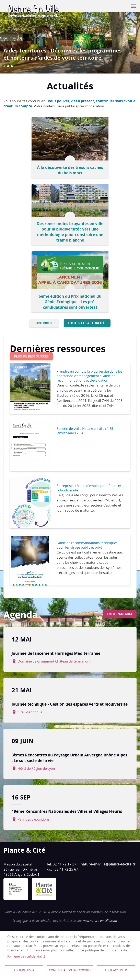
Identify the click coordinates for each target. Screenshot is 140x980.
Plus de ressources (31, 356)
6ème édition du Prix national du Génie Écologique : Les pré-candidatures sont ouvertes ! (70, 302)
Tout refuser (24, 970)
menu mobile (133, 6)
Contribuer (123, 6)
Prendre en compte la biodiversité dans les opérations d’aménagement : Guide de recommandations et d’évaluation (89, 376)
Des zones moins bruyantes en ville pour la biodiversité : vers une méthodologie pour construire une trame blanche (70, 232)
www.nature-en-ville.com (100, 921)
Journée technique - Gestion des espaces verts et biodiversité (70, 704)
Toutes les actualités (87, 323)
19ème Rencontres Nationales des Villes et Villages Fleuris (67, 811)
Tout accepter (116, 970)
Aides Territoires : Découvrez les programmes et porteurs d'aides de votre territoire (63, 54)
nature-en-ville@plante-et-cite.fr (108, 864)
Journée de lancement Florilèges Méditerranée (56, 653)
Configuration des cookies (70, 970)
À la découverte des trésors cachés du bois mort (70, 170)
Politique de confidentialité (26, 957)
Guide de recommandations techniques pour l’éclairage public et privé (87, 545)
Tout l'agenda (120, 614)
